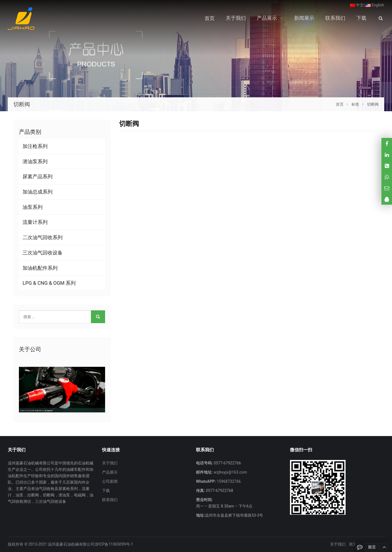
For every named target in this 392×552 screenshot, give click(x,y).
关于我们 (110, 463)
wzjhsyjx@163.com (230, 472)
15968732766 (228, 481)
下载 (106, 491)
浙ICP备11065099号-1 (114, 544)
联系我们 (110, 500)
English (375, 5)
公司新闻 (110, 481)
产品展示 (110, 472)
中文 (357, 5)
